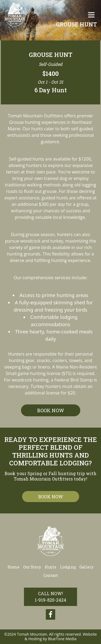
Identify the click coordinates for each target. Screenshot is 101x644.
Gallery (86, 567)
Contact (51, 575)
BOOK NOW (51, 410)
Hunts (50, 567)
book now (51, 497)
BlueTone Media (62, 639)
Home (13, 567)
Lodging (68, 567)
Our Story (32, 567)
